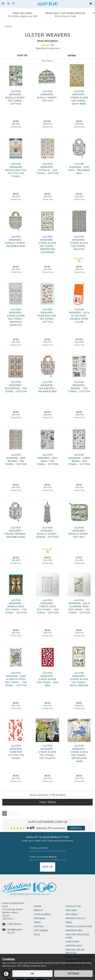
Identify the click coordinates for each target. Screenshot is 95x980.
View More (47, 802)
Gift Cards (41, 930)
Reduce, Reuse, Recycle (75, 951)
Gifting (39, 926)
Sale (37, 934)
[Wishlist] (14, 3)
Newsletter (74, 930)
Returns (71, 914)
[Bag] (91, 3)
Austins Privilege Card (77, 936)
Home (38, 906)
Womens (40, 918)
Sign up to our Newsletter (47, 839)
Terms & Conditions (79, 926)
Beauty (39, 910)
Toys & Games (43, 914)
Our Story (73, 942)
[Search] (8, 4)
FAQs (69, 922)
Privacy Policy (75, 918)
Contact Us (73, 906)
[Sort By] (23, 55)
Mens (37, 922)
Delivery (72, 910)
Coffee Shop (74, 946)
